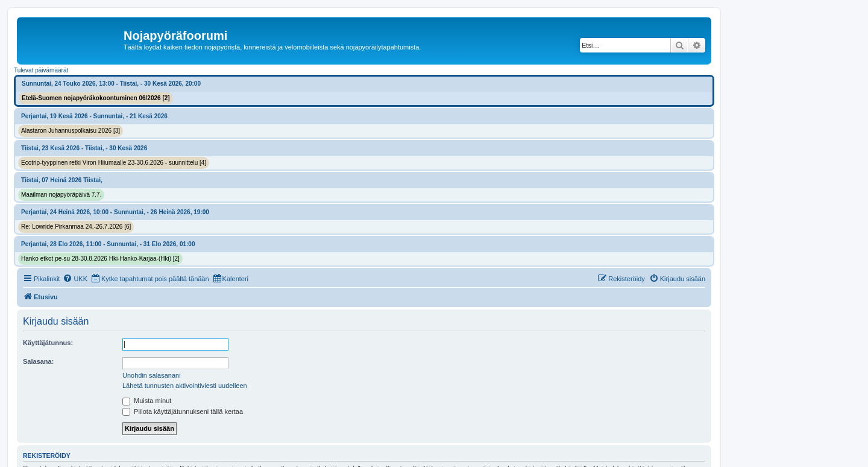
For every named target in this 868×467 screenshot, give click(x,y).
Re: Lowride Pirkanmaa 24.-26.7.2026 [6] (76, 227)
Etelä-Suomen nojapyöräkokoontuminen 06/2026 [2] (96, 98)
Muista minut (147, 401)
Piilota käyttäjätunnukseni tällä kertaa (183, 411)
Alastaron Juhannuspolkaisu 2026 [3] (71, 131)
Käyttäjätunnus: (48, 343)
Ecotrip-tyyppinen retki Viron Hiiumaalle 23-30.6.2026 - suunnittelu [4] (114, 163)
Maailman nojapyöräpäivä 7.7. (61, 195)
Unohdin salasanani (152, 375)
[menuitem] (75, 279)
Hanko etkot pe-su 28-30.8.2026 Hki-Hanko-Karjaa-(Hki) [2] (100, 259)
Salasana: (38, 361)
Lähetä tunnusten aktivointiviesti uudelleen (185, 386)
